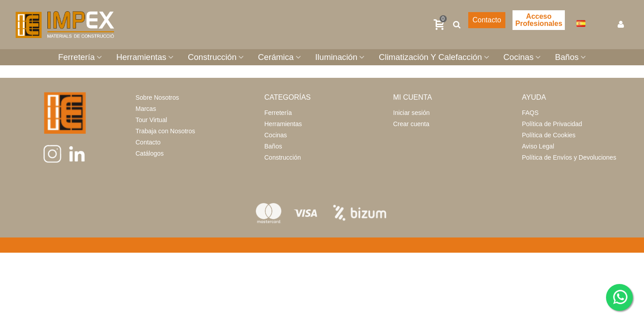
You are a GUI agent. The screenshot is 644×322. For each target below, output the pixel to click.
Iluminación (336, 57)
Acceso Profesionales (539, 20)
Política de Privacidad (552, 124)
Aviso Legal (538, 146)
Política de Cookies (549, 135)
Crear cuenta (411, 124)
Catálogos (150, 153)
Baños (567, 57)
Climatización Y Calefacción (430, 57)
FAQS (530, 113)
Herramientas (141, 57)
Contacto (487, 20)
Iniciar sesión (411, 113)
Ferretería (76, 57)
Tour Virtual (151, 120)
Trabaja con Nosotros (165, 131)
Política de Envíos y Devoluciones (569, 157)
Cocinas (519, 57)
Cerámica (276, 57)
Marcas (146, 109)
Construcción (212, 57)
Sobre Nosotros (157, 97)
